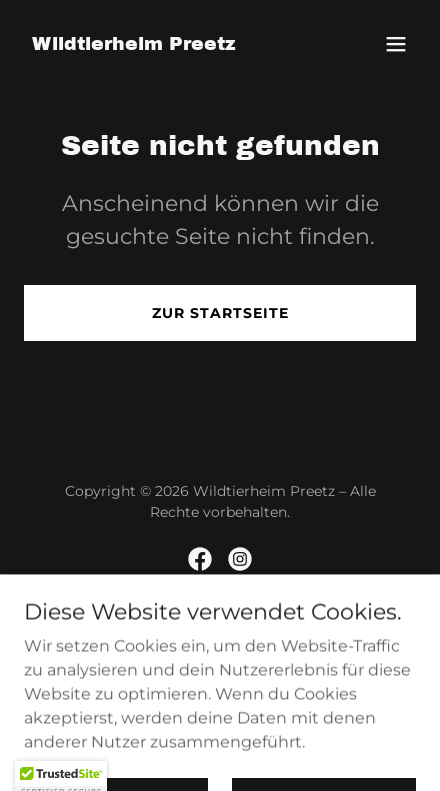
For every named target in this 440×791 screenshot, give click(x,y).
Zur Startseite (220, 313)
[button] (396, 44)
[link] (134, 44)
